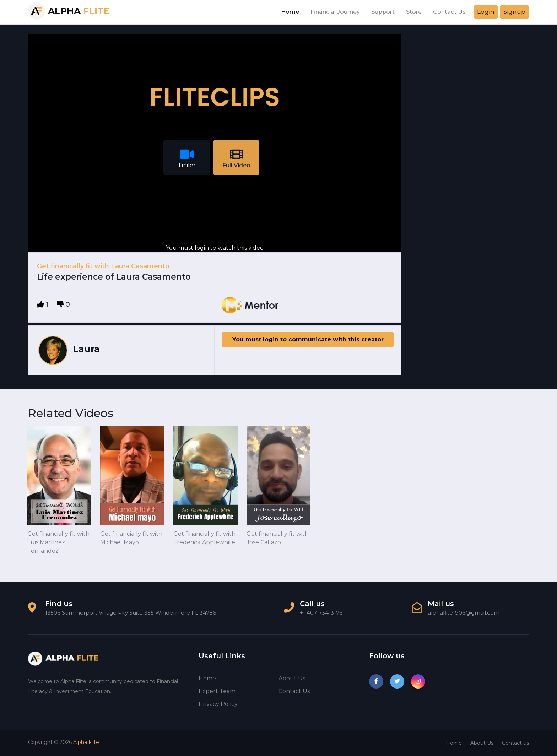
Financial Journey (335, 12)
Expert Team (217, 691)
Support (383, 12)
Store (414, 12)
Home (290, 12)
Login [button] (486, 12)
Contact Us (449, 12)
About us (292, 678)
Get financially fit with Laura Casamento (103, 266)
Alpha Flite (86, 742)
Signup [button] (514, 12)
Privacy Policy (218, 704)
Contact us (294, 691)
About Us (482, 743)
